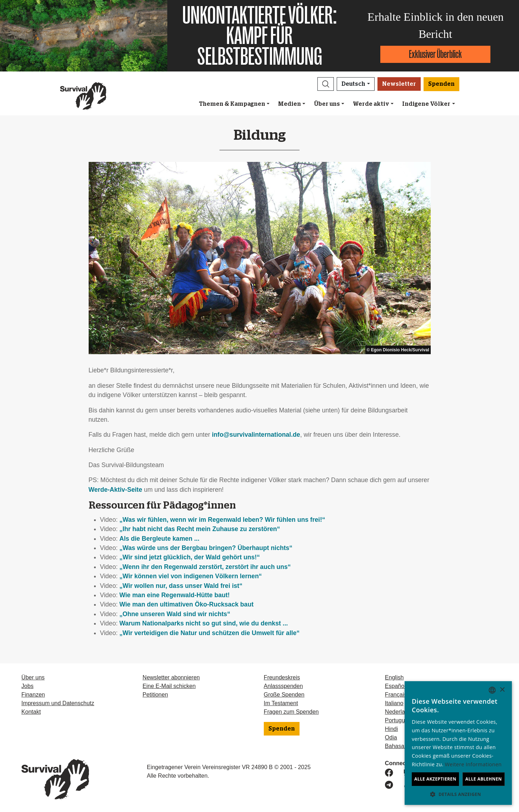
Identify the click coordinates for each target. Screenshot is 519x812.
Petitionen (155, 695)
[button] (326, 84)
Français (396, 695)
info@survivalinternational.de (256, 435)
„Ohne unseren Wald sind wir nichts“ (175, 614)
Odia (391, 737)
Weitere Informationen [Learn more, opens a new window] (473, 764)
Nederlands (400, 712)
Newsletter (399, 84)
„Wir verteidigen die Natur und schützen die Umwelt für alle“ (209, 633)
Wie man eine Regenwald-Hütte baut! (175, 595)
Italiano (394, 703)
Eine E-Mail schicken (169, 686)
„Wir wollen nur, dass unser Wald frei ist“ (181, 586)
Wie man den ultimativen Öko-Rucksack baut (186, 604)
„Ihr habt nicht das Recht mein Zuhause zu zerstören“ (200, 529)
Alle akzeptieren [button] (435, 779)
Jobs (28, 686)
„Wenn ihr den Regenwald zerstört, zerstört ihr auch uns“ (205, 567)
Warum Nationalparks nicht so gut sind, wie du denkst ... (204, 623)
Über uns (327, 104)
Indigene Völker (426, 104)
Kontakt (31, 712)
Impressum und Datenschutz (58, 703)
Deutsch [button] (353, 84)
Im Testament (281, 703)
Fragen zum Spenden (291, 712)
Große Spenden (284, 695)
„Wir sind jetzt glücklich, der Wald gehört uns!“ (190, 557)
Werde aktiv (371, 104)
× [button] (502, 690)
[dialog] (458, 743)
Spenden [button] (441, 84)
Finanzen (33, 695)
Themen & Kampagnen (232, 104)
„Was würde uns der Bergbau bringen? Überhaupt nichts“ (206, 548)
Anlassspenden (283, 686)
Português (398, 720)
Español (395, 686)
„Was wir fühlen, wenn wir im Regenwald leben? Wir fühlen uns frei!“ (222, 520)
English (394, 677)
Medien (290, 104)
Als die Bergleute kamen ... (159, 539)
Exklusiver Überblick (435, 54)
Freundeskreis (282, 677)
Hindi (391, 729)
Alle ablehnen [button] (484, 779)
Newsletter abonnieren (171, 677)
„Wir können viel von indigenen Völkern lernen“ (191, 576)
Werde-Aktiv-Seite (115, 490)
